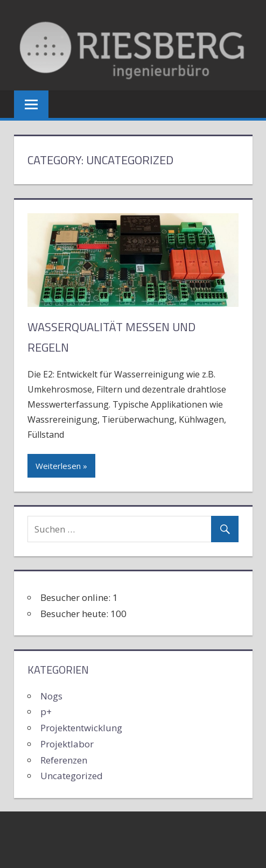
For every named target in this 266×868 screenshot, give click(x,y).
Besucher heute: (75, 614)
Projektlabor (67, 744)
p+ (46, 712)
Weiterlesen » (61, 466)
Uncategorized (72, 776)
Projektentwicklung (81, 728)
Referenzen (64, 760)
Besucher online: (76, 597)
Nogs (51, 696)
